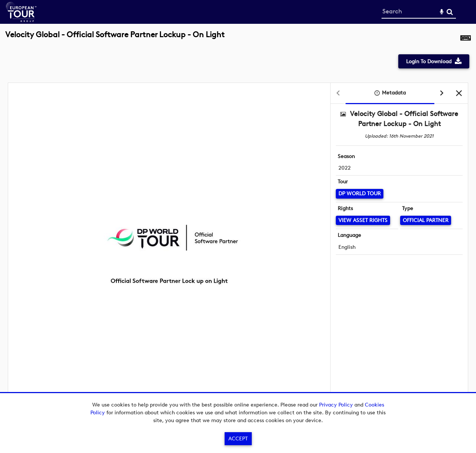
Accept (238, 439)
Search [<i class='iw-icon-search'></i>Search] (450, 12)
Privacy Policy (336, 405)
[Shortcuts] (466, 39)
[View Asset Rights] (363, 220)
